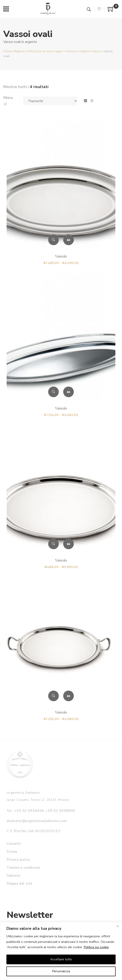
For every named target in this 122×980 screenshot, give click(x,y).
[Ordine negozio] (50, 101)
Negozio (19, 51)
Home (7, 51)
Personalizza (61, 971)
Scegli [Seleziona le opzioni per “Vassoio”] (69, 240)
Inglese (85, 51)
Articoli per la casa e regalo (45, 51)
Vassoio (61, 256)
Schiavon (72, 51)
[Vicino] (118, 926)
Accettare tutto (61, 959)
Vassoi (97, 51)
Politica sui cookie (96, 947)
